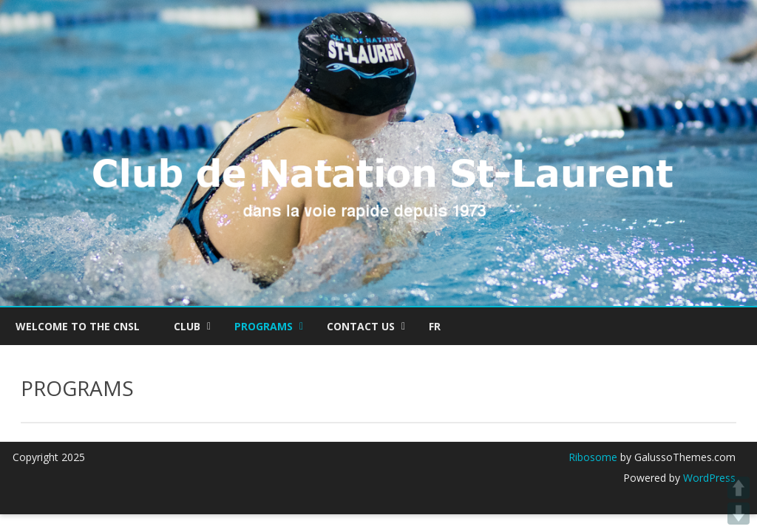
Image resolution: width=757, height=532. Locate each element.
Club (187, 326)
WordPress (708, 478)
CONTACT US (361, 326)
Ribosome (593, 457)
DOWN (739, 514)
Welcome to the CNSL (78, 326)
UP (739, 488)
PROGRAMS (264, 326)
